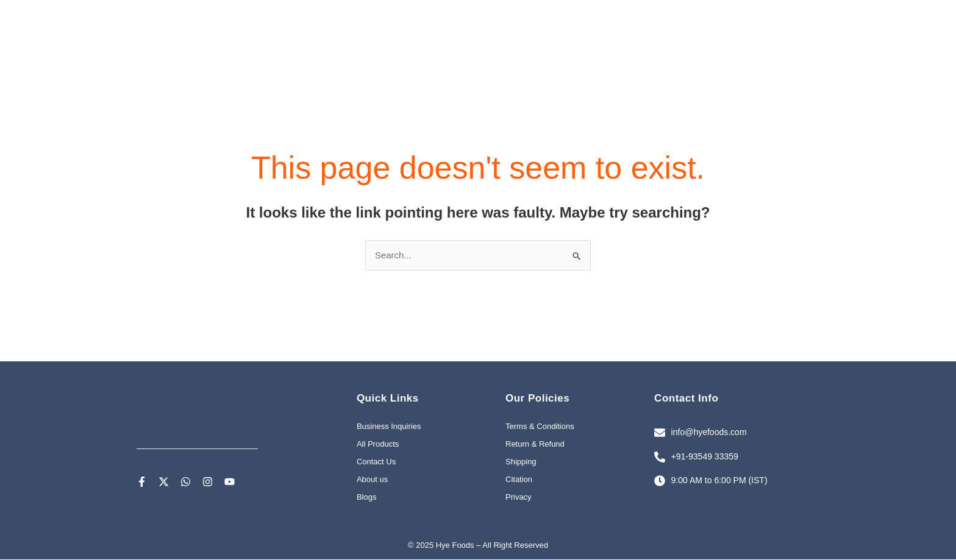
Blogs (367, 498)
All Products (378, 445)
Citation (519, 480)
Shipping (521, 463)
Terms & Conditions (540, 427)
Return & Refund (535, 445)
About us (372, 480)
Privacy (519, 498)
